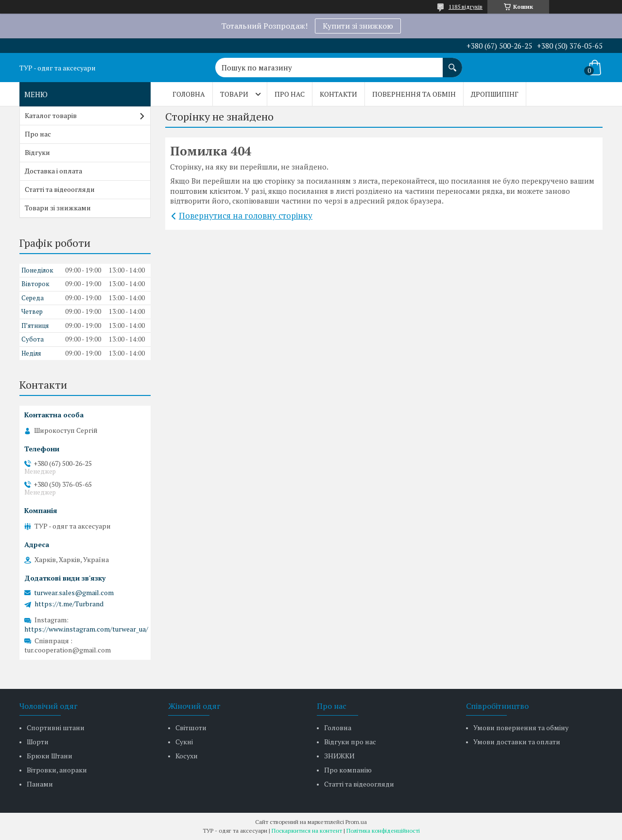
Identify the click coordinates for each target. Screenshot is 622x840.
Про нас (290, 94)
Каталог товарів (51, 115)
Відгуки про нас (350, 742)
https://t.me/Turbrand (69, 604)
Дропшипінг (495, 94)
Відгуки (37, 152)
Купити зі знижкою (358, 26)
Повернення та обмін (414, 94)
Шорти (38, 742)
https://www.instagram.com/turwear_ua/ (86, 629)
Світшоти (191, 728)
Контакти (338, 94)
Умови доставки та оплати (517, 742)
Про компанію (348, 770)
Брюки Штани (50, 756)
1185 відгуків (466, 7)
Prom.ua (356, 822)
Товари (234, 94)
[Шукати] (452, 63)
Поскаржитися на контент (307, 831)
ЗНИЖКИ (339, 756)
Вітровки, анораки (57, 770)
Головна (189, 94)
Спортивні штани (56, 728)
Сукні (184, 742)
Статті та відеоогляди (60, 189)
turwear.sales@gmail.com (74, 593)
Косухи (187, 756)
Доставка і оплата (53, 171)
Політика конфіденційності (383, 831)
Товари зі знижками (58, 208)
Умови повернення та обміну (521, 728)
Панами (40, 784)
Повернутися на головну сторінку (246, 215)
